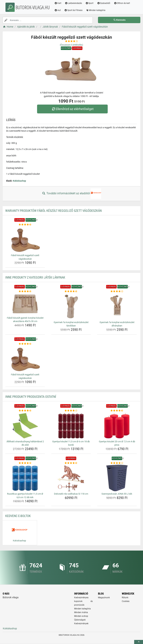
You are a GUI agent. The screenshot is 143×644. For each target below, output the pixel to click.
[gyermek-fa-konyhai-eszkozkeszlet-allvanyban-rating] (117, 291)
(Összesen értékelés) (71, 45)
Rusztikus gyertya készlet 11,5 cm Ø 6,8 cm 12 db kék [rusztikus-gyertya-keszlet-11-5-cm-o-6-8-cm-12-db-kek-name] (25, 496)
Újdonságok (80, 620)
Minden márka (81, 612)
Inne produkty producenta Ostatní (31, 397)
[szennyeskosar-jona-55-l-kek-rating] (117, 463)
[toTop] (139, 642)
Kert (58, 3)
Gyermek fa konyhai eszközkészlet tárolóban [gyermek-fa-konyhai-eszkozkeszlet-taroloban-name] (71, 324)
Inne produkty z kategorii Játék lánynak (35, 277)
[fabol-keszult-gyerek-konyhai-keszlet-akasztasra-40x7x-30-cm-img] (25, 304)
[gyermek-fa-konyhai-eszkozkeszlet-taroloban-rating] (71, 291)
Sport (90, 3)
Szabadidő (104, 3)
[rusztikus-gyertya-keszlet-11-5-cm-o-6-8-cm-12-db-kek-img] (25, 478)
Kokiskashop (19, 181)
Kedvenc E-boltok (18, 516)
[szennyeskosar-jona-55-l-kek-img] (117, 478)
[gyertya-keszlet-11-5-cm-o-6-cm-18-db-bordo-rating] (71, 411)
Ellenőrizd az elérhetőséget (72, 109)
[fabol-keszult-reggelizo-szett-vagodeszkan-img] (25, 240)
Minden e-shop (81, 616)
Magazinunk (104, 598)
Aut (58, 10)
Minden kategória (96, 10)
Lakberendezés (73, 3)
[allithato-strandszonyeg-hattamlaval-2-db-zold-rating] (25, 411)
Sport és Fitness (73, 10)
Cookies (126, 601)
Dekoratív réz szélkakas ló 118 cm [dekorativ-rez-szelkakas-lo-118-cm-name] (71, 494)
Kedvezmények (81, 624)
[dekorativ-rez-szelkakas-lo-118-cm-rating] (71, 463)
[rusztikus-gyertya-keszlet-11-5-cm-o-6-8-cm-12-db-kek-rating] (25, 463)
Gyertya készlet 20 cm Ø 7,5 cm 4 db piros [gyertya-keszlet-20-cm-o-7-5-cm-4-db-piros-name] (117, 443)
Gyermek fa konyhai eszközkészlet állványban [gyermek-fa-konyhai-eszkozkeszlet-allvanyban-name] (117, 324)
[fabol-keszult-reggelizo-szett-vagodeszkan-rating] (25, 225)
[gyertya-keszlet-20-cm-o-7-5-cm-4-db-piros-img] (117, 426)
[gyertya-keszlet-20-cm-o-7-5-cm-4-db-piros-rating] (117, 411)
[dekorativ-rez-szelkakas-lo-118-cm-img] (71, 478)
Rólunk (125, 598)
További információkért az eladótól (71, 194)
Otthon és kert (122, 3)
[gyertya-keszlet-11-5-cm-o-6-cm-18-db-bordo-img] (71, 426)
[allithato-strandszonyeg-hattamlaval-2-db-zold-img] (25, 426)
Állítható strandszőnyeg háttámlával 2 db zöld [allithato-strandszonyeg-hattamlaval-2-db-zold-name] (25, 443)
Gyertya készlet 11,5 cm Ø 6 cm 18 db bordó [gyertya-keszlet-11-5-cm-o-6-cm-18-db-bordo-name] (71, 443)
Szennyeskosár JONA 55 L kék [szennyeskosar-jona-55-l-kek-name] (117, 494)
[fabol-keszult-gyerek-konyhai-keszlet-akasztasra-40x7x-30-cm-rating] (25, 291)
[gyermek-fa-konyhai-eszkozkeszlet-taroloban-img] (71, 306)
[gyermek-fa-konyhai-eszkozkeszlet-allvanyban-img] (117, 306)
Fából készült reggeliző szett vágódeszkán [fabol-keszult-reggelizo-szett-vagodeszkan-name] (25, 257)
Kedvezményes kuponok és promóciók (83, 601)
